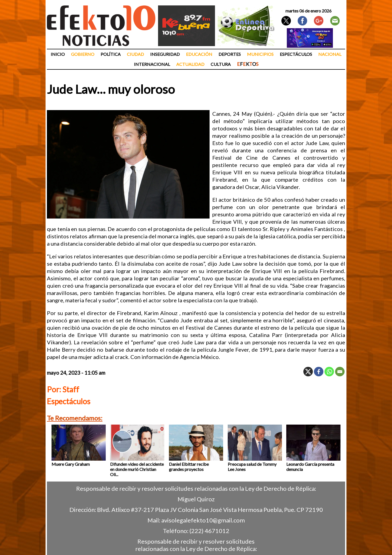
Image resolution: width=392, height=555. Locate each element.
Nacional (330, 54)
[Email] (340, 372)
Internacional (152, 64)
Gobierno (83, 54)
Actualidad (190, 64)
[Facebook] (319, 372)
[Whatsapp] (329, 372)
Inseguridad (165, 54)
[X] (308, 372)
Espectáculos (296, 54)
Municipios (260, 54)
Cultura (221, 64)
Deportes (230, 54)
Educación (199, 54)
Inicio (58, 54)
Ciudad (135, 54)
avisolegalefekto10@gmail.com (203, 520)
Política (111, 54)
